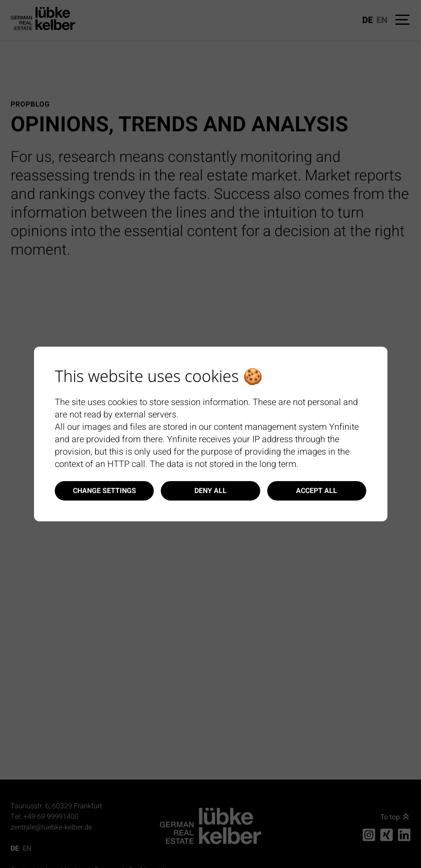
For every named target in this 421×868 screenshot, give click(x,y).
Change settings (104, 491)
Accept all (317, 491)
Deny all (210, 491)
